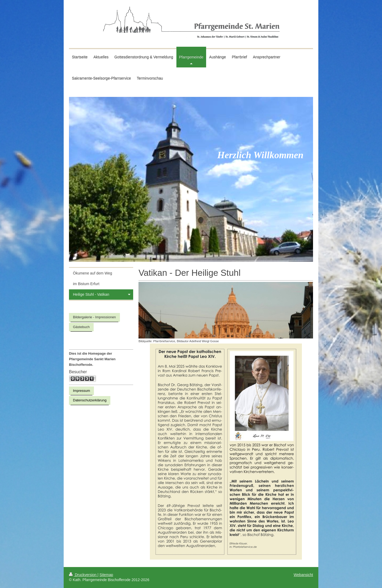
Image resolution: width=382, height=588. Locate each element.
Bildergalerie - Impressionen (94, 317)
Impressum (81, 391)
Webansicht (303, 575)
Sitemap (106, 575)
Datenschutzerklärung (90, 400)
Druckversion (83, 575)
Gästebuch (81, 327)
